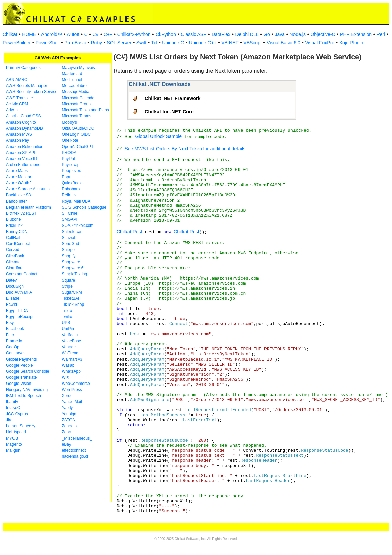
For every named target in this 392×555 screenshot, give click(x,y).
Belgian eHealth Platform (29, 207)
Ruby (96, 43)
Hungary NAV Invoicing (27, 390)
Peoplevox (72, 171)
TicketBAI (71, 298)
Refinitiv (69, 195)
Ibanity (12, 402)
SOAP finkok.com (78, 226)
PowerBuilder (17, 43)
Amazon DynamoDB (24, 128)
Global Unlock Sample (159, 136)
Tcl (154, 43)
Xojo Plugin (351, 43)
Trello (67, 311)
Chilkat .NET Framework (173, 98)
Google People (19, 365)
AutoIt (73, 34)
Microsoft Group (76, 104)
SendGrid (71, 244)
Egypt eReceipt (20, 317)
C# (95, 34)
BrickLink (14, 226)
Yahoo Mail (72, 402)
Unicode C (173, 43)
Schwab (69, 238)
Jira (9, 420)
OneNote (70, 140)
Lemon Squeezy (21, 426)
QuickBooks (73, 183)
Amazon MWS (19, 134)
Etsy (10, 323)
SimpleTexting (75, 274)
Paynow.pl (71, 165)
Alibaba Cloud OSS (23, 116)
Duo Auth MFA (19, 292)
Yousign (69, 414)
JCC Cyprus (17, 414)
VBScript (252, 43)
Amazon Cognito (21, 122)
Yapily (67, 408)
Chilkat (10, 34)
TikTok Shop (73, 305)
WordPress (72, 390)
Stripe (67, 286)
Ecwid (11, 305)
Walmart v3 (72, 359)
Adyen (12, 110)
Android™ (52, 34)
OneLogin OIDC (76, 134)
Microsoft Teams (77, 116)
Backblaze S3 (18, 195)
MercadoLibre (74, 86)
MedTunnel (72, 80)
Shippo (68, 250)
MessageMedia (76, 92)
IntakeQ (13, 408)
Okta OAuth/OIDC (78, 128)
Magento (14, 444)
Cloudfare (15, 268)
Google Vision (19, 384)
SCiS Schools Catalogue (84, 207)
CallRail (13, 238)
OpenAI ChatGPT (78, 147)
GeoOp (13, 347)
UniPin (68, 329)
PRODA (69, 153)
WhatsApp (71, 371)
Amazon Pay (18, 140)
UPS (66, 323)
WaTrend (70, 353)
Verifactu (70, 335)
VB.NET (230, 43)
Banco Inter (16, 201)
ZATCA (68, 420)
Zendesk (70, 426)
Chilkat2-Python (134, 34)
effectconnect (74, 450)
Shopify (69, 256)
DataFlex (221, 34)
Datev (11, 280)
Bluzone (13, 219)
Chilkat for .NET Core (169, 112)
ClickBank (15, 256)
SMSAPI (70, 219)
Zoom (67, 432)
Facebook (15, 329)
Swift (141, 43)
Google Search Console (27, 371)
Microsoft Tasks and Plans (86, 110)
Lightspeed (16, 432)
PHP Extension (356, 34)
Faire (11, 335)
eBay (67, 444)
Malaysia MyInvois (79, 68)
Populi (68, 177)
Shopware (71, 262)
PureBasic (75, 43)
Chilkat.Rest (129, 232)
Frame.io (14, 341)
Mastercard (72, 74)
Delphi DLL (247, 34)
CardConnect (18, 244)
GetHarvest (16, 353)
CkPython (166, 34)
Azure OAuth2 (19, 183)
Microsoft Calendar (79, 98)
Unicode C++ (203, 43)
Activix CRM (17, 104)
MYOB (12, 438)
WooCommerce (76, 384)
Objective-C (323, 34)
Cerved (13, 250)
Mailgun (13, 450)
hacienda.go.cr (75, 456)
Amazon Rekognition (25, 147)
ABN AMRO (17, 80)
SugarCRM (72, 292)
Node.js (298, 34)
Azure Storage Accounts (28, 189)
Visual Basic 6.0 (283, 43)
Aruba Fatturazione (23, 165)
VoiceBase (72, 341)
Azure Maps (17, 171)
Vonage (69, 347)
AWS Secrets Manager (27, 86)
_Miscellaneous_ (77, 438)
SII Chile (70, 213)
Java (280, 34)
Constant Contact (22, 274)
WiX (66, 377)
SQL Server (119, 43)
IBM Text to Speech (24, 396)
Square (69, 280)
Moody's (69, 122)
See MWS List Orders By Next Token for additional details (185, 149)
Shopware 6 (73, 268)
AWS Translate (20, 98)
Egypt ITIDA (17, 311)
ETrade (13, 298)
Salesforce (72, 232)
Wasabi (69, 365)
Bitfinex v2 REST (21, 213)
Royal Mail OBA (76, 201)
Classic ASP (194, 34)
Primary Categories (23, 68)
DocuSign (15, 286)
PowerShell (48, 43)
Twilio (67, 317)
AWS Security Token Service (32, 92)
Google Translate (21, 377)
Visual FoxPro (320, 43)
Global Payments (21, 359)
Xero (66, 396)
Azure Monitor (19, 177)
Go (267, 34)
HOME (29, 34)
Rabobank (71, 189)
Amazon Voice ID (22, 159)
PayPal (68, 159)
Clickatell (14, 262)
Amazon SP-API (21, 153)
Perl (381, 34)
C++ (108, 34)
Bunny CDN (17, 232)
